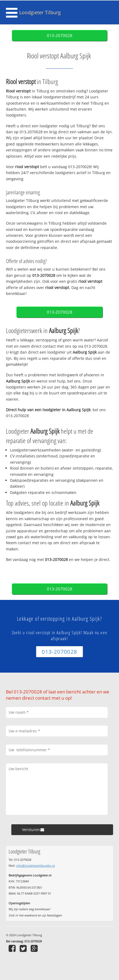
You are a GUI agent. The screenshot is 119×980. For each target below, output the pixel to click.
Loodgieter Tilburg (40, 12)
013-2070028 (60, 36)
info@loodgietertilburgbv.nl (36, 866)
